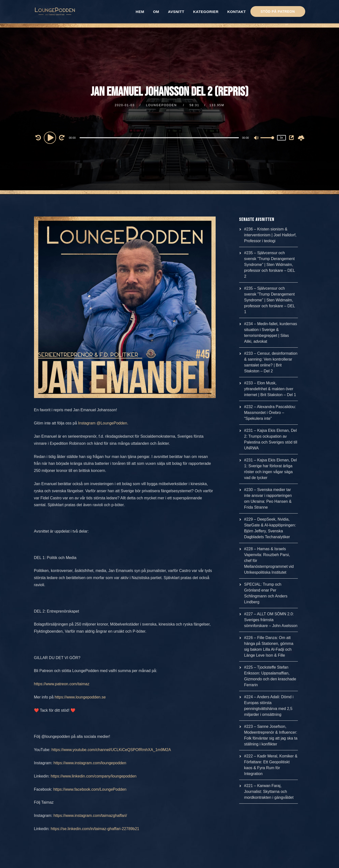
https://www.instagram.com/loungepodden (90, 763)
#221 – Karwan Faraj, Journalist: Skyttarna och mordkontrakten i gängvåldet (269, 792)
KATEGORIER (206, 12)
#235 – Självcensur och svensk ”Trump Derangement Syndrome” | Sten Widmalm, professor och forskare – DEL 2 (269, 265)
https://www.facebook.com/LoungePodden (90, 789)
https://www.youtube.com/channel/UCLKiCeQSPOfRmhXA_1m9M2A (111, 750)
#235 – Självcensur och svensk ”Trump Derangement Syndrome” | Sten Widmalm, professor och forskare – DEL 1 (269, 300)
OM (156, 12)
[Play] (51, 137)
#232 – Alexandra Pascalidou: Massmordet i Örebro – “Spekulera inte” (270, 413)
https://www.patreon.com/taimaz (62, 684)
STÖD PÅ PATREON (278, 11)
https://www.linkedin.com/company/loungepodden (94, 776)
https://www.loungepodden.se (80, 697)
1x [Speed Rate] (281, 138)
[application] (160, 137)
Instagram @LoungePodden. (103, 423)
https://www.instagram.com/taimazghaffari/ (90, 816)
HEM (140, 12)
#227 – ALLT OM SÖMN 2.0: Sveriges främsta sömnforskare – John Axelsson (271, 620)
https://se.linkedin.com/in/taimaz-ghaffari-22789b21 (95, 829)
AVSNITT (176, 12)
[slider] (159, 138)
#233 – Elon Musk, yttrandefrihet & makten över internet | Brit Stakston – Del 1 (270, 389)
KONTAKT (237, 12)
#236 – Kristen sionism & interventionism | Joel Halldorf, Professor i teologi (270, 235)
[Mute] (257, 138)
